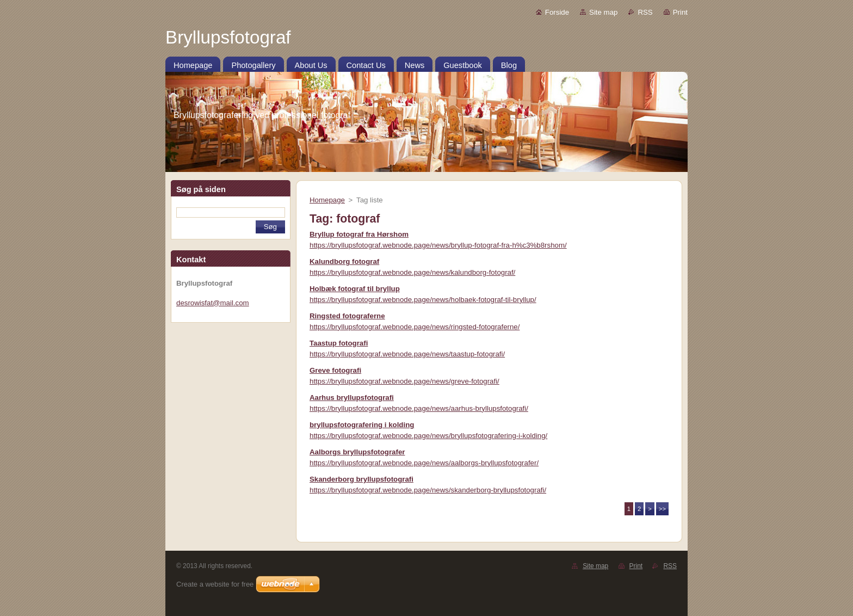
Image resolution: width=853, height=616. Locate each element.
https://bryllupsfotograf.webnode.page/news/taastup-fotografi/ (407, 354)
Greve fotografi (335, 370)
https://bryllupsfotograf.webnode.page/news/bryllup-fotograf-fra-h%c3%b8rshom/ (438, 245)
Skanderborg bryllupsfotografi (361, 479)
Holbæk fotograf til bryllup (355, 289)
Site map (603, 12)
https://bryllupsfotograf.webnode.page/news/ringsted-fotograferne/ (415, 327)
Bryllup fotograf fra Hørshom (359, 234)
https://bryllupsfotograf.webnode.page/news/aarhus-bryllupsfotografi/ (419, 408)
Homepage (327, 200)
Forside (557, 12)
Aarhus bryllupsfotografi (352, 398)
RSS (645, 12)
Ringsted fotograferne (347, 316)
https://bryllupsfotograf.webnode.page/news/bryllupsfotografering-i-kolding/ (428, 436)
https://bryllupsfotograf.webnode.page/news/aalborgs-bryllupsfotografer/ (424, 463)
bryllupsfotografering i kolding (362, 425)
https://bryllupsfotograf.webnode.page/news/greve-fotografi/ (404, 381)
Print (680, 12)
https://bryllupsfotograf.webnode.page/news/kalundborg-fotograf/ (412, 272)
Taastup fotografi (339, 343)
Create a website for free (215, 584)
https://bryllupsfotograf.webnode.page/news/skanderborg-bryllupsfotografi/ (428, 490)
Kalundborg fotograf (344, 261)
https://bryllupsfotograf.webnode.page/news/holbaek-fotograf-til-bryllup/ (423, 300)
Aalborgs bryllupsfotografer (357, 452)
